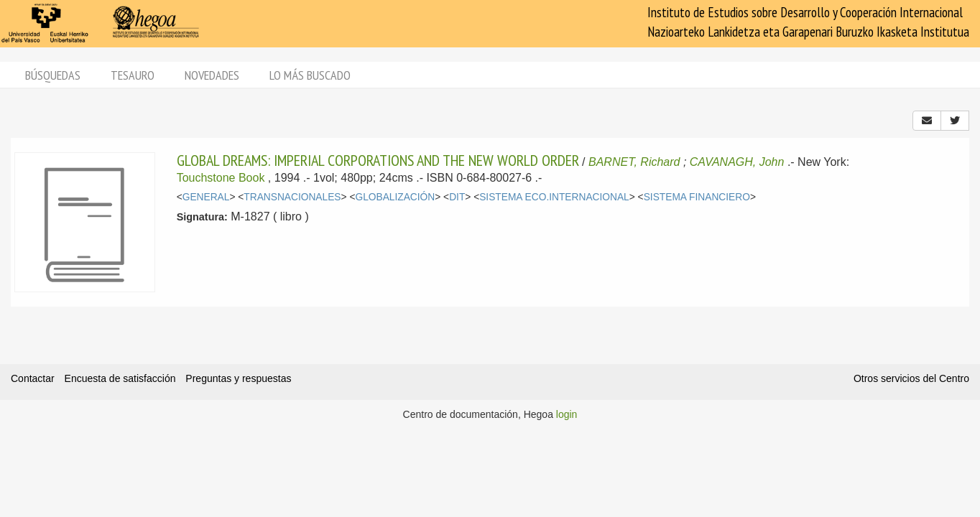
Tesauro (133, 75)
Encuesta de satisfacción (120, 378)
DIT (457, 197)
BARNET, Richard (634, 162)
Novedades (212, 75)
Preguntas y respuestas (238, 378)
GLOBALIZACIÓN (395, 197)
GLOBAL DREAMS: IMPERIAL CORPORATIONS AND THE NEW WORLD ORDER (378, 160)
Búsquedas (53, 75)
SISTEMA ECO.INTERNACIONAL (554, 197)
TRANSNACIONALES (292, 197)
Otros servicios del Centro (911, 378)
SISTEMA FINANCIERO (697, 197)
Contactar (33, 378)
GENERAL (206, 197)
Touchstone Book (221, 178)
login (567, 414)
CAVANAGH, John (737, 162)
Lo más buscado (310, 75)
